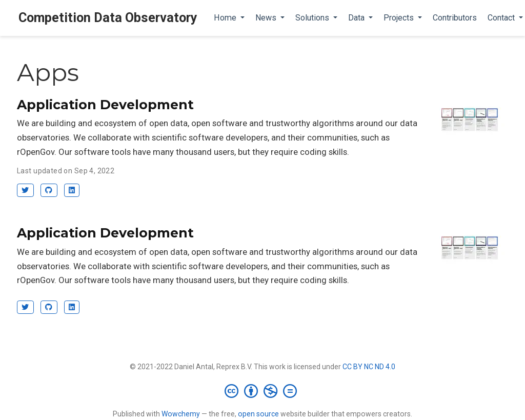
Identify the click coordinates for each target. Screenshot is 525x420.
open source (258, 414)
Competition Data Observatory (108, 18)
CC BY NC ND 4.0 (369, 367)
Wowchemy (181, 414)
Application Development (105, 105)
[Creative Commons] (263, 391)
